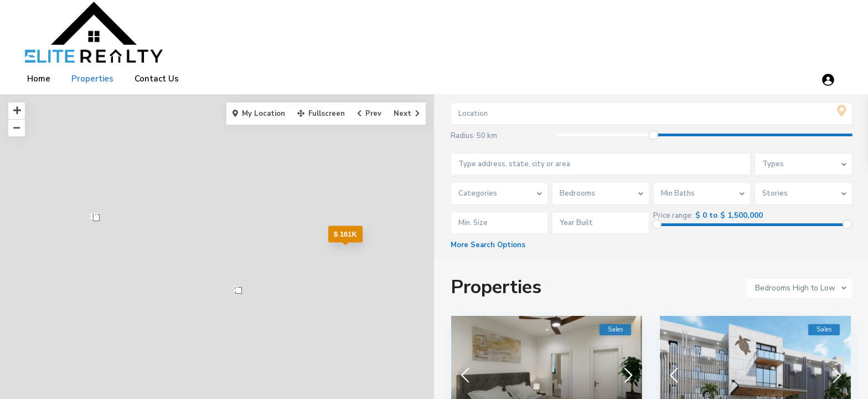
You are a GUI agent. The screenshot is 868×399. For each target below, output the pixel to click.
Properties (92, 79)
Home (39, 79)
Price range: (674, 216)
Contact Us (157, 79)
